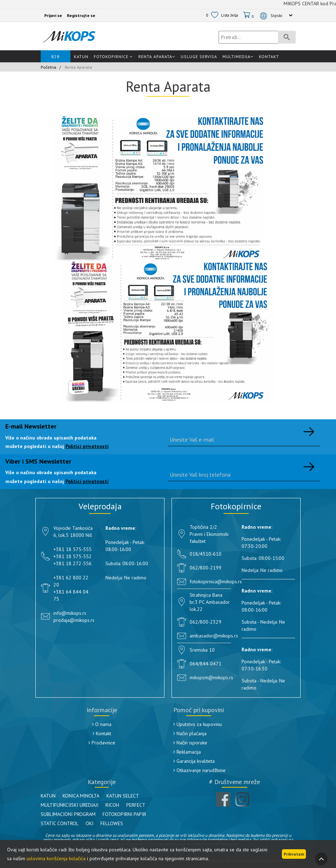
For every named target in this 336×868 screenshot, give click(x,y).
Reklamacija (187, 752)
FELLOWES (112, 823)
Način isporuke (190, 743)
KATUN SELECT (123, 796)
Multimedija (238, 56)
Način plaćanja (190, 733)
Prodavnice (102, 743)
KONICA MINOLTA (81, 796)
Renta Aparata (157, 56)
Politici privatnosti (87, 446)
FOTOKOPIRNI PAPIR (124, 814)
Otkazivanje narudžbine (199, 770)
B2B (56, 56)
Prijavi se (53, 15)
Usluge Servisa (199, 56)
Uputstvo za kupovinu (198, 724)
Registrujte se (81, 15)
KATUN (48, 796)
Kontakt (269, 56)
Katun (81, 56)
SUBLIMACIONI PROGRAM (68, 814)
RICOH (112, 805)
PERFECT (136, 805)
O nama (102, 724)
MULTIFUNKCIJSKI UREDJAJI (69, 805)
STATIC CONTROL (60, 823)
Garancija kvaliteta (194, 761)
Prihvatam (294, 854)
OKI (89, 823)
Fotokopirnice (113, 56)
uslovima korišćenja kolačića (56, 858)
